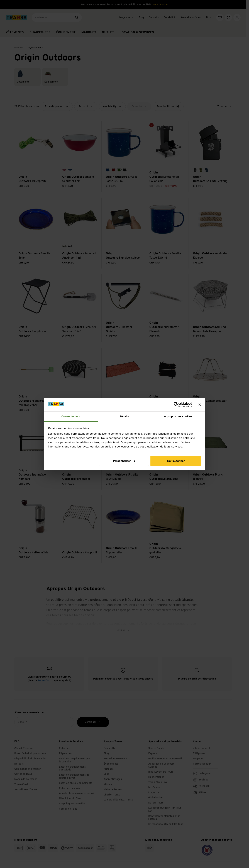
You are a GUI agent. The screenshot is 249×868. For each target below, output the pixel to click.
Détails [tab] (125, 416)
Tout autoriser (176, 461)
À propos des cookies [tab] (178, 416)
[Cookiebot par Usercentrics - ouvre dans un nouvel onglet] (176, 405)
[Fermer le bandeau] (200, 405)
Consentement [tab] (71, 416)
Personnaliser (124, 461)
